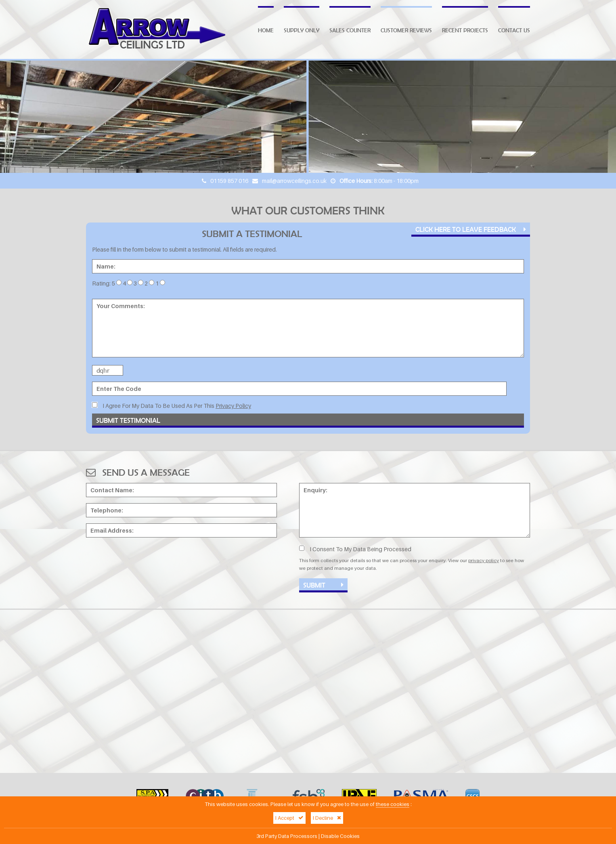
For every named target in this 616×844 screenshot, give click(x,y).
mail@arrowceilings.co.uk (294, 181)
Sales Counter (350, 30)
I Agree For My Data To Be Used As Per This (172, 406)
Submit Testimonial (128, 420)
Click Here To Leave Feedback (471, 229)
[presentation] (147, 559)
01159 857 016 (229, 181)
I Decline (327, 818)
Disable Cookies (340, 836)
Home (266, 30)
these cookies (393, 804)
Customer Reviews (406, 30)
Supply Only (302, 30)
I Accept (289, 818)
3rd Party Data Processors (287, 836)
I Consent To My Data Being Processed (355, 549)
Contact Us (514, 30)
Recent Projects (465, 30)
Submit (323, 585)
